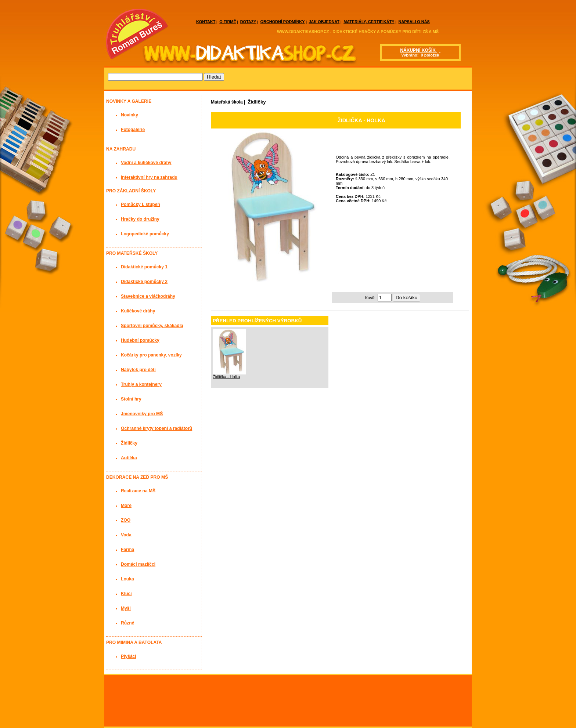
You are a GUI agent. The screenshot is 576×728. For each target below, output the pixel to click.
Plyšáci (129, 656)
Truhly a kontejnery (141, 384)
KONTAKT (206, 22)
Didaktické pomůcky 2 (144, 282)
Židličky (257, 102)
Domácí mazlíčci (138, 564)
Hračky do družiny (140, 219)
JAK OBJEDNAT (324, 22)
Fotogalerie (133, 130)
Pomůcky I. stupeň (141, 204)
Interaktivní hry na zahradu (149, 177)
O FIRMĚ (228, 22)
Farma (127, 550)
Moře (126, 506)
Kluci (126, 594)
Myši (126, 608)
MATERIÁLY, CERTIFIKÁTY (369, 22)
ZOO (126, 520)
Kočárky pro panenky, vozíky (151, 355)
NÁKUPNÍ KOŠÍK (418, 50)
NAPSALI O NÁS (414, 22)
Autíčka (129, 458)
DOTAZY (248, 22)
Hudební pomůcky (140, 340)
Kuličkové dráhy (138, 311)
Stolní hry (131, 399)
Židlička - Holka (226, 377)
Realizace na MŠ (138, 491)
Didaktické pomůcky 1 (144, 267)
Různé (127, 623)
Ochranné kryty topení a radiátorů (156, 428)
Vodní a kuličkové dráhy (146, 163)
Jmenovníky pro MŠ (142, 414)
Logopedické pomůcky (145, 234)
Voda (126, 535)
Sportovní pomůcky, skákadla (152, 326)
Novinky (129, 115)
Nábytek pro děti (138, 370)
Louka (127, 579)
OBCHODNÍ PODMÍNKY (283, 22)
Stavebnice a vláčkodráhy (148, 296)
